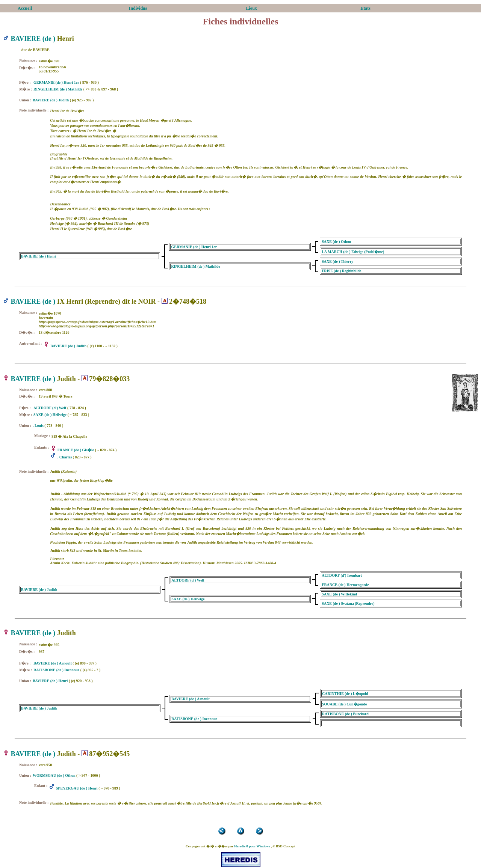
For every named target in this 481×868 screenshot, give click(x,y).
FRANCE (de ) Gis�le (76, 450)
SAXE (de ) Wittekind (339, 594)
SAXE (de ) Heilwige (50, 415)
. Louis (38, 426)
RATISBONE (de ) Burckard (345, 714)
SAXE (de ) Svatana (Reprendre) (348, 604)
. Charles (65, 457)
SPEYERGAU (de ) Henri (77, 788)
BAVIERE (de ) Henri (39, 256)
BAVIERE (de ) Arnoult (53, 663)
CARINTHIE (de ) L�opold (345, 694)
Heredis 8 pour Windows (252, 846)
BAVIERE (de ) (33, 39)
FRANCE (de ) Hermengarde (345, 585)
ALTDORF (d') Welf (50, 408)
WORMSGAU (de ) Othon (54, 775)
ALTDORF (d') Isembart (342, 575)
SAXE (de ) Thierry (337, 261)
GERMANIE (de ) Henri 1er (56, 82)
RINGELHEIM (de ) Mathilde (58, 89)
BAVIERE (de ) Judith (51, 100)
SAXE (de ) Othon (336, 242)
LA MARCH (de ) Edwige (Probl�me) (353, 252)
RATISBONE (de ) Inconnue (56, 670)
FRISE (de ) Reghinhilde (341, 271)
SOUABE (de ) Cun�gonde (344, 704)
